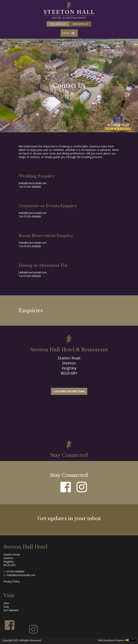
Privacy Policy (12, 581)
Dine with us (80, 24)
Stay (6, 607)
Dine (6, 603)
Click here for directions (69, 391)
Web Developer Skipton (111, 640)
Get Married (11, 610)
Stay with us (58, 24)
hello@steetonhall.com (33, 183)
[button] (66, 33)
